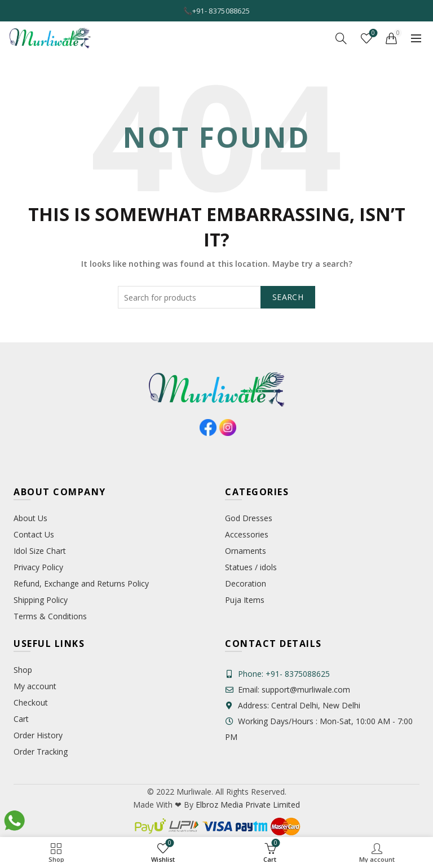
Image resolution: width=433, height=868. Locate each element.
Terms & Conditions (50, 616)
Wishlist (372, 34)
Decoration (246, 583)
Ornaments (246, 551)
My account (35, 686)
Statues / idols (251, 567)
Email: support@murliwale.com (288, 689)
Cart (21, 719)
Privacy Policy (38, 567)
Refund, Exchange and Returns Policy (81, 583)
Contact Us (34, 534)
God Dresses (249, 518)
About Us (30, 518)
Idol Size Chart (40, 551)
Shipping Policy (41, 600)
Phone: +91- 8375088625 (284, 674)
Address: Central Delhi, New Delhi (293, 705)
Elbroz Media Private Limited (247, 805)
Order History (38, 735)
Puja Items (245, 600)
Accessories (247, 534)
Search (288, 297)
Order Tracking (41, 752)
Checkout (31, 702)
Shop (23, 670)
